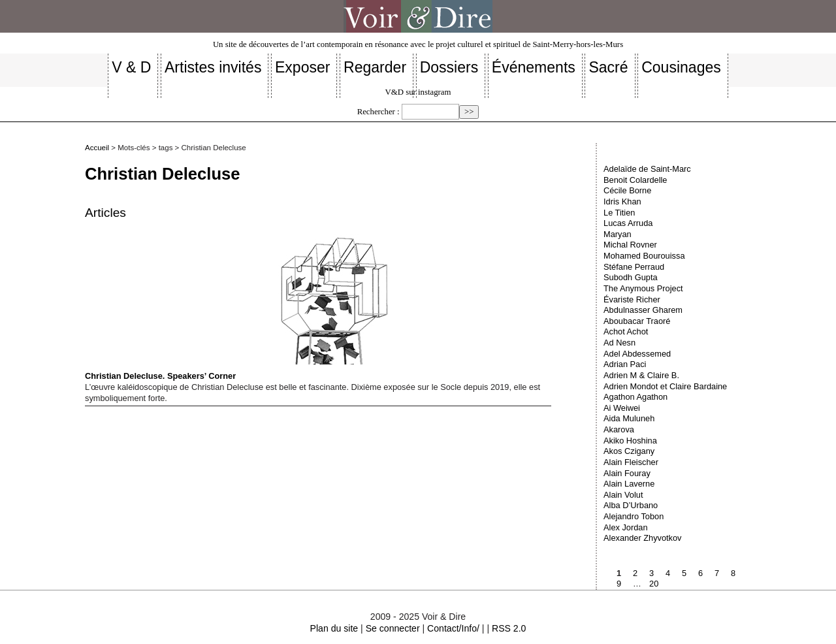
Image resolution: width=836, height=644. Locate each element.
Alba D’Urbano (631, 505)
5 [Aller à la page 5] (684, 573)
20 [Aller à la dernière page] (654, 584)
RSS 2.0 (509, 628)
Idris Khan (622, 201)
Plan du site (334, 628)
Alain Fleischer (631, 462)
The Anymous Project (643, 288)
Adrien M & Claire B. (641, 375)
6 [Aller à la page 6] (700, 573)
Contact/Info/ (453, 628)
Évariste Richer (632, 299)
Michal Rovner (630, 245)
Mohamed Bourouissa (644, 256)
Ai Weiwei (622, 408)
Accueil (97, 148)
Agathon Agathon (635, 397)
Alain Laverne (629, 484)
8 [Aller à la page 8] (733, 573)
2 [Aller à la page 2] (635, 573)
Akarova (619, 429)
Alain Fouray (627, 473)
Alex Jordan (626, 527)
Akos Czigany (629, 451)
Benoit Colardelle (635, 180)
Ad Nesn (619, 343)
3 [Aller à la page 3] (651, 573)
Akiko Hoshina (630, 441)
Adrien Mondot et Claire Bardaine (665, 386)
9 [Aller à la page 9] (619, 584)
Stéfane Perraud (634, 267)
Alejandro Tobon (634, 516)
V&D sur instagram (418, 92)
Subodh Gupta (631, 277)
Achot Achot (626, 331)
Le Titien (619, 213)
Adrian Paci (625, 364)
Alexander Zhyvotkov (643, 538)
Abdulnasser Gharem (643, 310)
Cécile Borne (627, 190)
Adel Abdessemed (637, 354)
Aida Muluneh (629, 418)
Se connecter (393, 628)
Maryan (618, 234)
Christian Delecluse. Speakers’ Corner (283, 307)
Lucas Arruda (628, 223)
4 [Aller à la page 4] (668, 573)
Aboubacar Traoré (637, 321)
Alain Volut (623, 495)
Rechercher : (378, 112)
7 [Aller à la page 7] (717, 573)
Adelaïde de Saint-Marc (647, 169)
